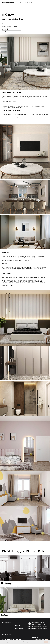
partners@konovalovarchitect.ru (41, 627)
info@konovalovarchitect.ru (40, 624)
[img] (46, 3)
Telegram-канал (20, 628)
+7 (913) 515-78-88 (27, 3)
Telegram (18, 625)
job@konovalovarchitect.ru (41, 629)
